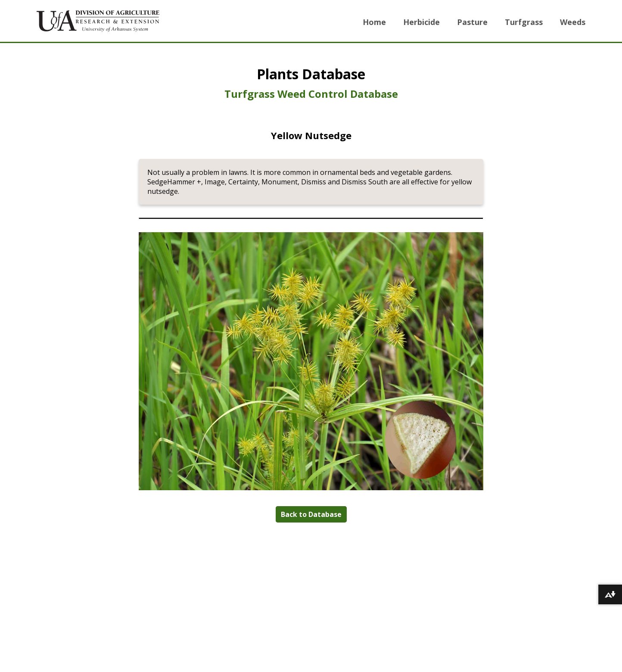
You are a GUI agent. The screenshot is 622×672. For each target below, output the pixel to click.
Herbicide (421, 22)
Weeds (573, 22)
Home (374, 22)
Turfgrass (524, 22)
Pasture (472, 22)
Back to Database (311, 514)
